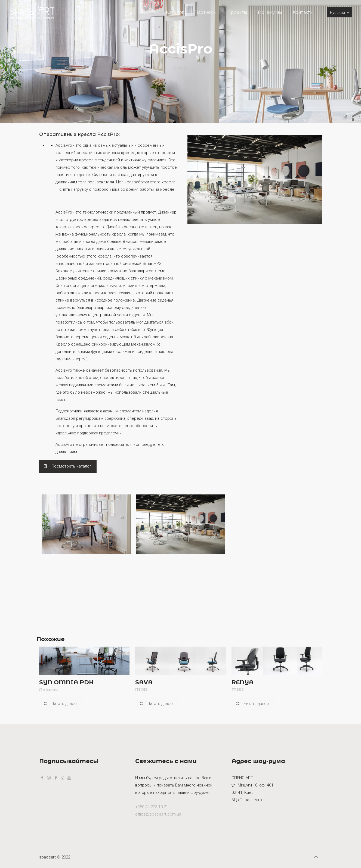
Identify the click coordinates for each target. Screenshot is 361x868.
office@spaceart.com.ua (158, 814)
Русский (340, 12)
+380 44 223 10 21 (152, 807)
